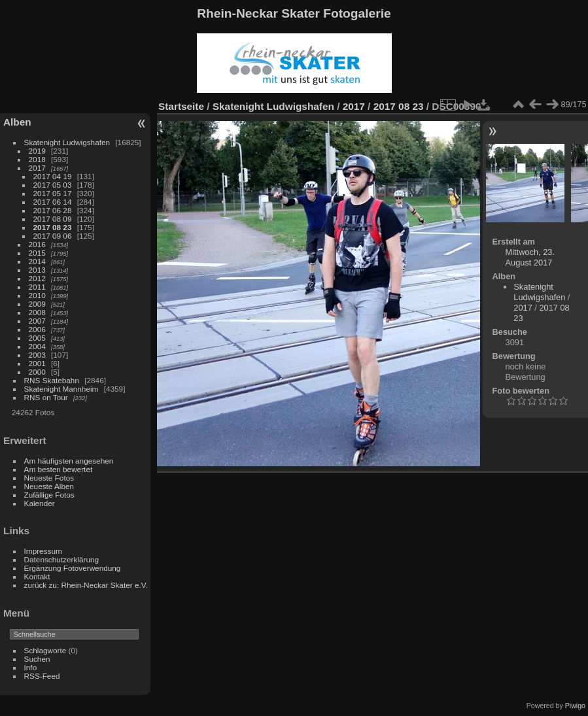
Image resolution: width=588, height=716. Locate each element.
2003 (37, 355)
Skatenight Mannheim (61, 389)
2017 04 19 (53, 176)
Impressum (43, 551)
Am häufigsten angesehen (69, 461)
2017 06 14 (53, 202)
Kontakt (37, 576)
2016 (37, 244)
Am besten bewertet (59, 469)
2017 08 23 (53, 227)
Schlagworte (45, 650)
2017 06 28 (53, 210)
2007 (37, 321)
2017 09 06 (53, 236)
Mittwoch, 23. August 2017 (530, 257)
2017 (37, 168)
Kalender (40, 503)
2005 (37, 338)
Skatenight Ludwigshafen (67, 142)
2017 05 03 (53, 185)
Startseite (181, 106)
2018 (37, 159)
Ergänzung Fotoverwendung (73, 568)
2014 (37, 261)
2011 (37, 287)
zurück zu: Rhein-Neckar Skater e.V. (86, 585)
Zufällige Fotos (49, 495)
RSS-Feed (42, 676)
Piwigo (575, 706)
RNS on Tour (46, 397)
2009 (37, 304)
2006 (37, 329)
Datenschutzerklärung (61, 559)
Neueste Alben (49, 486)
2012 (37, 278)
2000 (37, 372)
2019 (37, 151)
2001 (37, 363)
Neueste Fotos (49, 478)
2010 (37, 295)
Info (31, 667)
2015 (37, 253)
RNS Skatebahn (52, 380)
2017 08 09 (53, 219)
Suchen (37, 659)
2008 (37, 312)
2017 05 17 (53, 193)
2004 (37, 346)
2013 (37, 270)
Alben (17, 122)
